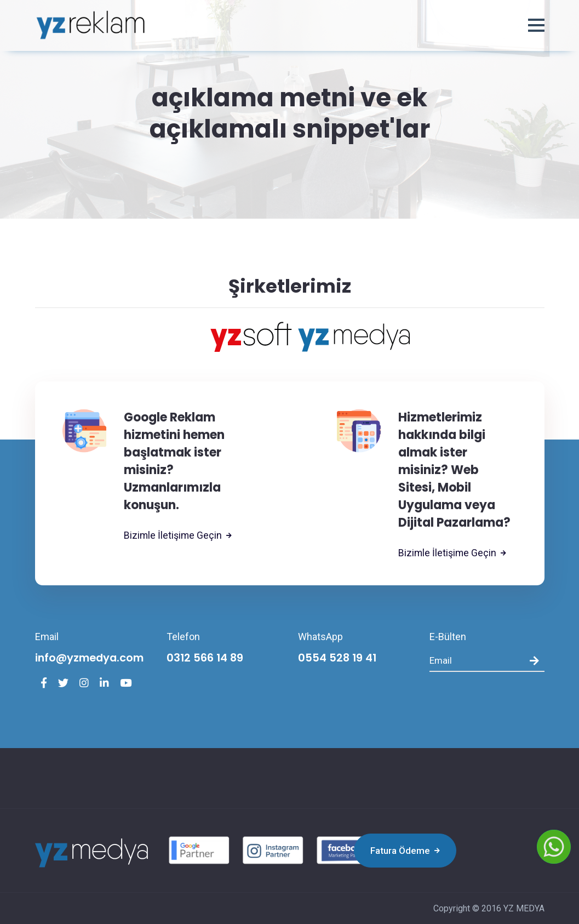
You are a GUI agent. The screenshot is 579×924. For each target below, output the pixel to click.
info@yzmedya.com (92, 658)
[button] (536, 26)
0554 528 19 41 (339, 658)
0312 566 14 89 (206, 658)
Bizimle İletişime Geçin (178, 535)
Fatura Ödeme (403, 851)
